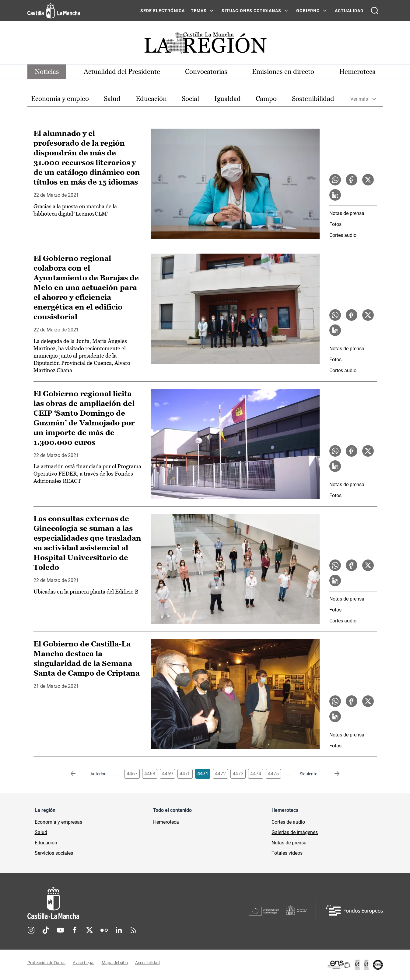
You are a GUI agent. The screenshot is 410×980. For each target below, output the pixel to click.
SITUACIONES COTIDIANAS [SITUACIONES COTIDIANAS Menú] (251, 11)
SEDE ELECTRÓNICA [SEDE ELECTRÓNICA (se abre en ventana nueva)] (163, 11)
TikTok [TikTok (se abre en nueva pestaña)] (46, 930)
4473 (238, 774)
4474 (256, 774)
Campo (266, 99)
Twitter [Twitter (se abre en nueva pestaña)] (89, 930)
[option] (60, 99)
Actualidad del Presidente (122, 72)
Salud (112, 99)
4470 (185, 774)
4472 (220, 774)
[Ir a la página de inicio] (54, 11)
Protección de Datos (46, 963)
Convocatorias (206, 72)
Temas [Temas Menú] (199, 11)
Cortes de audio (288, 822)
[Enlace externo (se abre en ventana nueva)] (355, 965)
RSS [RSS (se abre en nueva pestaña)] (133, 930)
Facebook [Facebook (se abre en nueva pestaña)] (75, 930)
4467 (132, 774)
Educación (151, 99)
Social (190, 99)
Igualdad (228, 99)
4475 (273, 774)
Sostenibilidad (313, 99)
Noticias (47, 72)
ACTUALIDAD (349, 11)
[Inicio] (110, 903)
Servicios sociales (54, 853)
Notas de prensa (347, 213)
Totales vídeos (287, 853)
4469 (167, 774)
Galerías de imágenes (295, 832)
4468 (150, 774)
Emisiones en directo (283, 72)
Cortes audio (343, 235)
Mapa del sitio (115, 963)
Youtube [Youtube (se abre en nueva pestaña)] (60, 930)
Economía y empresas (58, 822)
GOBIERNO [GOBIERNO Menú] (308, 11)
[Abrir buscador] (375, 11)
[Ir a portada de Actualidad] (205, 45)
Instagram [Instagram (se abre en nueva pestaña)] (31, 930)
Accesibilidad (147, 963)
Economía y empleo (60, 99)
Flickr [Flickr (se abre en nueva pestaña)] (104, 930)
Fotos (335, 224)
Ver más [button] (359, 99)
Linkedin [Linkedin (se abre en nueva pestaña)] (119, 930)
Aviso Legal (84, 963)
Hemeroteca (357, 72)
